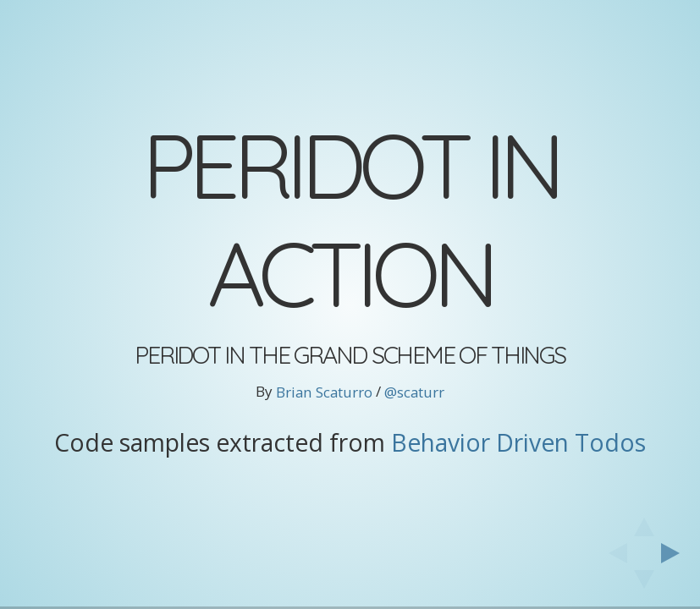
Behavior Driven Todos (518, 442)
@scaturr (414, 392)
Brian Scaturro (324, 392)
